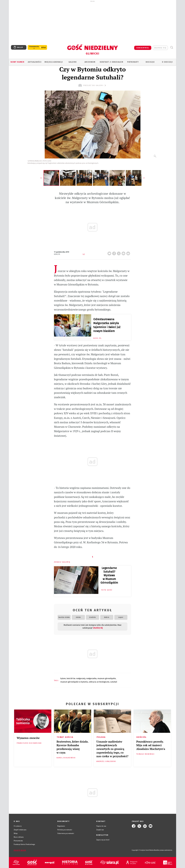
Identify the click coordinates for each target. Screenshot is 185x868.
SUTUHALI (114, 682)
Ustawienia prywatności (66, 833)
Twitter (119, 253)
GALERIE (73, 62)
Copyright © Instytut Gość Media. (143, 850)
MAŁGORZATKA (91, 679)
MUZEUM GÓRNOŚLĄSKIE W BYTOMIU (74, 682)
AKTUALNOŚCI (35, 62)
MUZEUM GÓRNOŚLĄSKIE (107, 679)
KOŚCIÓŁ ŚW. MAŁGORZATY (76, 679)
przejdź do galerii (92, 85)
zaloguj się (160, 48)
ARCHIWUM (90, 62)
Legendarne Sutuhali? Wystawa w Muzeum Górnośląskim (109, 575)
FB (115, 253)
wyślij (129, 253)
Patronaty (133, 62)
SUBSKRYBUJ (143, 48)
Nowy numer (17, 62)
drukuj (124, 253)
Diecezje (150, 62)
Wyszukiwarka (172, 47)
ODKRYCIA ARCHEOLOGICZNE (99, 682)
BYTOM (63, 679)
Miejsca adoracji (54, 62)
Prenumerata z (34, 47)
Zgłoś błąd (20, 850)
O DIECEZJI (167, 62)
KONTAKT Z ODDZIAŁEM (112, 62)
